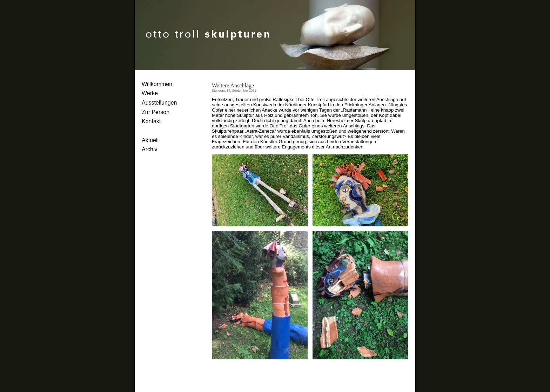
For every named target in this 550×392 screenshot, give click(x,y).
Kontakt (151, 121)
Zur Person (156, 112)
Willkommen (157, 84)
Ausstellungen (159, 103)
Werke (150, 93)
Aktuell (150, 140)
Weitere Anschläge (233, 85)
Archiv (149, 149)
